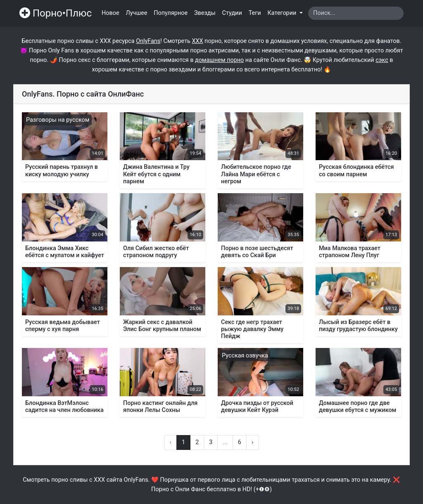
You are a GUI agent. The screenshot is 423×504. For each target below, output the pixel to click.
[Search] (356, 13)
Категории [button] (283, 13)
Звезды (205, 13)
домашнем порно (219, 60)
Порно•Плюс (56, 13)
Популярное (171, 13)
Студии (232, 13)
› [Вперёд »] (252, 442)
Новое (111, 13)
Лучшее (137, 13)
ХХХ (197, 41)
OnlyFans (148, 41)
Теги (255, 13)
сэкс (382, 60)
